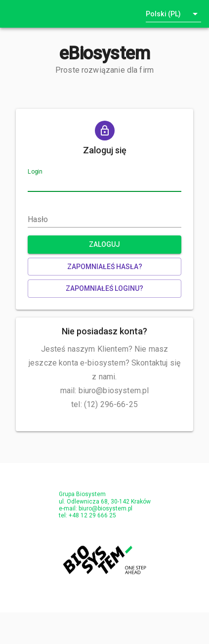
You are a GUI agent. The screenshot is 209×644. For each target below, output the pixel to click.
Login (35, 172)
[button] (173, 14)
